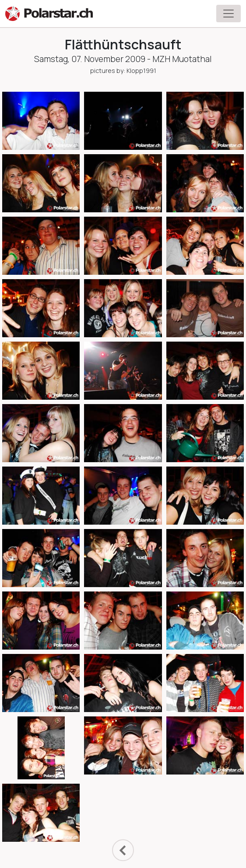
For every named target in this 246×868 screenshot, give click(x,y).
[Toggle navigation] (228, 14)
